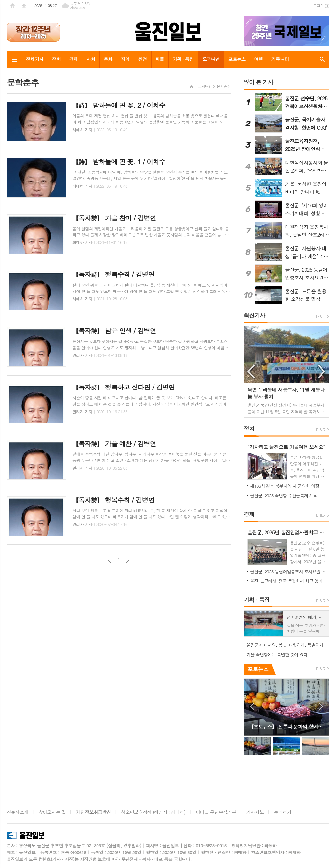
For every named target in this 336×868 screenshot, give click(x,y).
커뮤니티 (280, 59)
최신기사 (254, 315)
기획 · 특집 (183, 59)
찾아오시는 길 (52, 812)
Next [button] (322, 372)
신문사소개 (17, 812)
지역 (125, 59)
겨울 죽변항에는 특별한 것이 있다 (277, 654)
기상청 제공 (78, 8)
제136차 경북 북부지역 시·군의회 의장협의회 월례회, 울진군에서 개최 (288, 486)
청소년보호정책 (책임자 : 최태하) (153, 812)
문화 (108, 59)
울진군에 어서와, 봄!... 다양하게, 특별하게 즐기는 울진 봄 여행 (288, 645)
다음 (128, 560)
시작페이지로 (13, 6)
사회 (91, 59)
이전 (110, 560)
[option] (287, 372)
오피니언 (211, 59)
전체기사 (35, 59)
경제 (73, 59)
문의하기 (283, 812)
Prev (252, 707)
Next (321, 707)
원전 (142, 59)
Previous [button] (252, 372)
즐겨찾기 (24, 6)
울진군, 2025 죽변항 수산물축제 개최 (284, 496)
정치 (56, 59)
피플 (160, 59)
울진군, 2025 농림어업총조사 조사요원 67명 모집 (288, 571)
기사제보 (255, 812)
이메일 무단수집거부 (216, 812)
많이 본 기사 (258, 82)
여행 (258, 59)
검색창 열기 (321, 59)
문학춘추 (224, 86)
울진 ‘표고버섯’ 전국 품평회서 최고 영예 (286, 581)
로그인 (318, 5)
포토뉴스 (237, 59)
